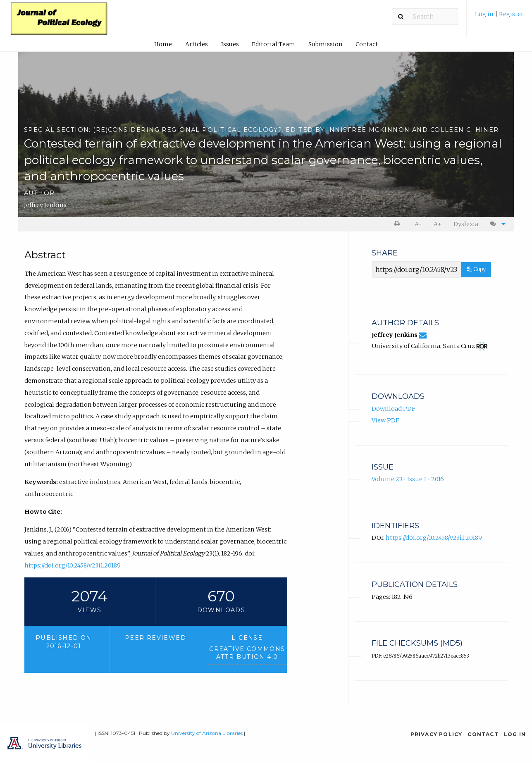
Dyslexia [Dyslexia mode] (466, 224)
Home (163, 44)
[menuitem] (499, 17)
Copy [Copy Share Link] (476, 269)
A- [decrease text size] (418, 224)
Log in (485, 14)
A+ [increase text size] (438, 224)
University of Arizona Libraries (207, 733)
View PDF (385, 420)
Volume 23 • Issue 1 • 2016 (408, 479)
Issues (230, 44)
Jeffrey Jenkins (45, 205)
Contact (367, 44)
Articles (197, 44)
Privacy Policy (437, 734)
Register (511, 14)
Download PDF (394, 409)
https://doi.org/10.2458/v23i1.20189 (73, 565)
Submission (325, 44)
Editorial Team (273, 44)
